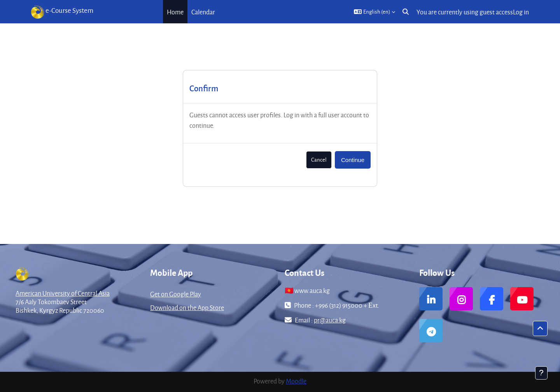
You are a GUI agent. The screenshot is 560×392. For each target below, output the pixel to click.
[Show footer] (541, 373)
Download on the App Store (187, 308)
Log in (521, 12)
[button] (374, 12)
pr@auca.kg (330, 320)
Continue (353, 160)
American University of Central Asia (63, 293)
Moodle (296, 381)
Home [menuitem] (175, 12)
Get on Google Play (176, 294)
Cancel (319, 159)
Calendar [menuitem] (203, 12)
